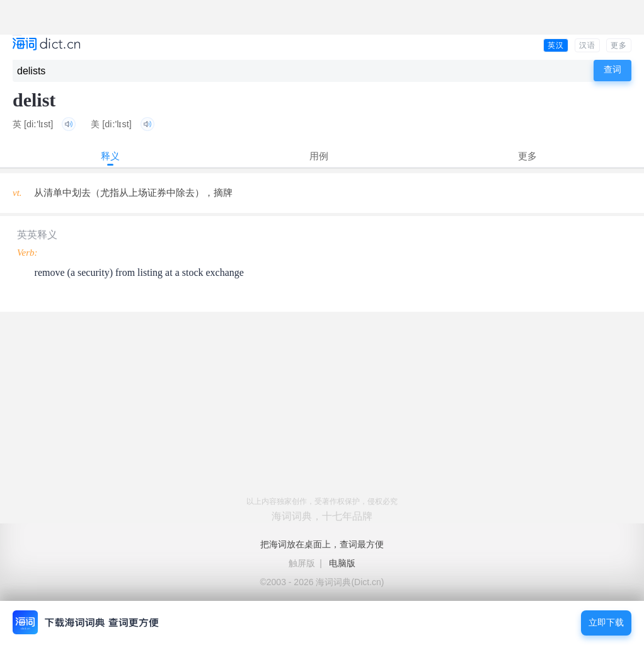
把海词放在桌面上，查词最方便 (322, 544)
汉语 (587, 45)
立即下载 (606, 623)
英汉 (556, 45)
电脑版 (342, 563)
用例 (319, 156)
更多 (619, 45)
